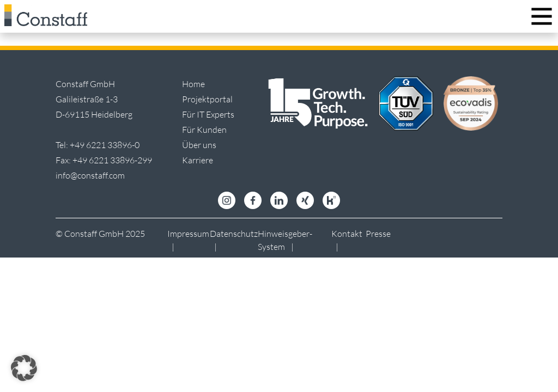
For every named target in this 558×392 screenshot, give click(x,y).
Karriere (198, 160)
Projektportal (207, 99)
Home (193, 84)
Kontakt (347, 234)
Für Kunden (204, 130)
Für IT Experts (208, 114)
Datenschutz (234, 234)
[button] (24, 368)
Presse (378, 234)
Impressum (188, 234)
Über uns (199, 145)
